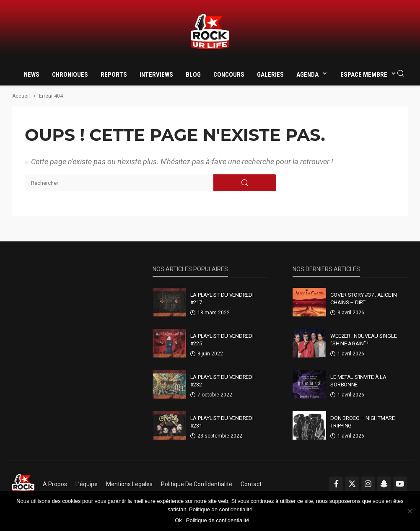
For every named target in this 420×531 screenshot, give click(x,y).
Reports (114, 75)
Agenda (307, 75)
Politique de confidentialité (197, 484)
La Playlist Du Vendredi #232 (222, 381)
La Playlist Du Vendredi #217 (222, 299)
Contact (251, 484)
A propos (55, 484)
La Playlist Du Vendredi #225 (222, 340)
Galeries (270, 75)
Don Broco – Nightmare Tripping (363, 422)
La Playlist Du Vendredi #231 (222, 422)
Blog (193, 75)
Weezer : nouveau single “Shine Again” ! (363, 340)
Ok (178, 520)
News (32, 75)
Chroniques (70, 75)
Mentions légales (129, 484)
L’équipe (87, 484)
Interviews (156, 75)
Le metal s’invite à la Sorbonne (358, 381)
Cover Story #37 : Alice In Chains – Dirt (363, 299)
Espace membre (364, 75)
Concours (229, 75)
